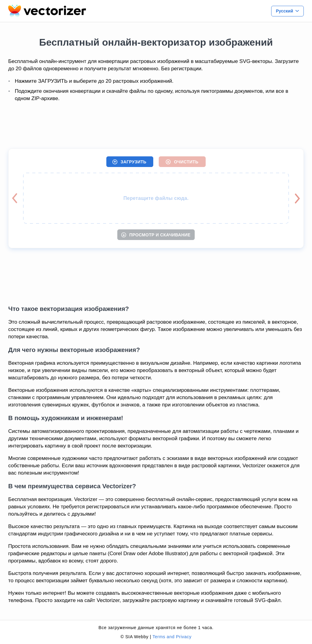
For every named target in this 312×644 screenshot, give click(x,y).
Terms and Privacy (172, 637)
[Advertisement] (156, 126)
